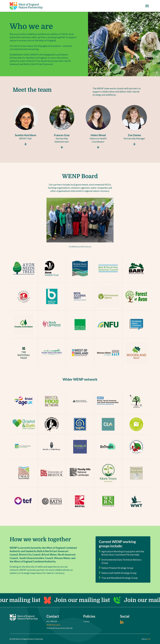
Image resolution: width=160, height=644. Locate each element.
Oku (149, 639)
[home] (26, 6)
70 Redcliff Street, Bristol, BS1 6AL (60, 628)
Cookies (86, 621)
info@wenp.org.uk (53, 625)
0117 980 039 (52, 621)
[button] (26, 125)
